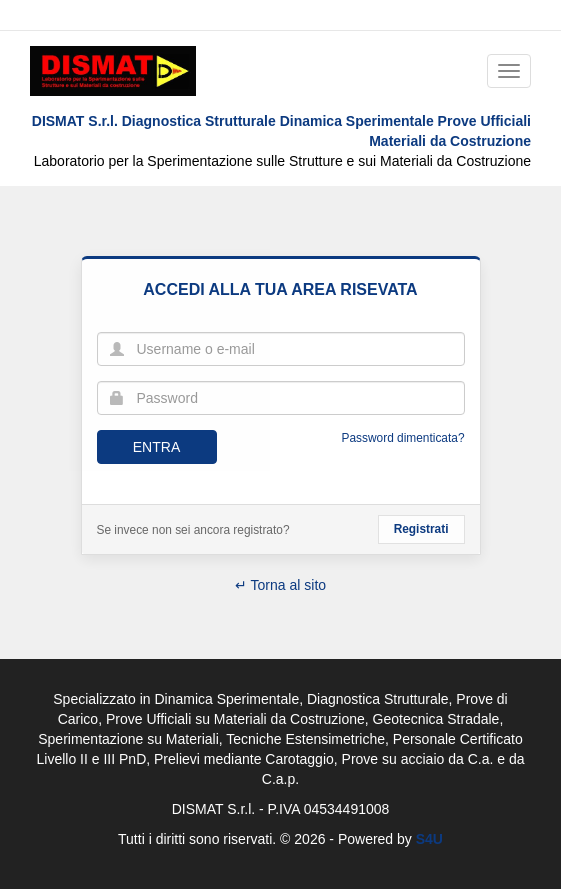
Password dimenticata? (403, 438)
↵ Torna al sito (280, 585)
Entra (156, 447)
